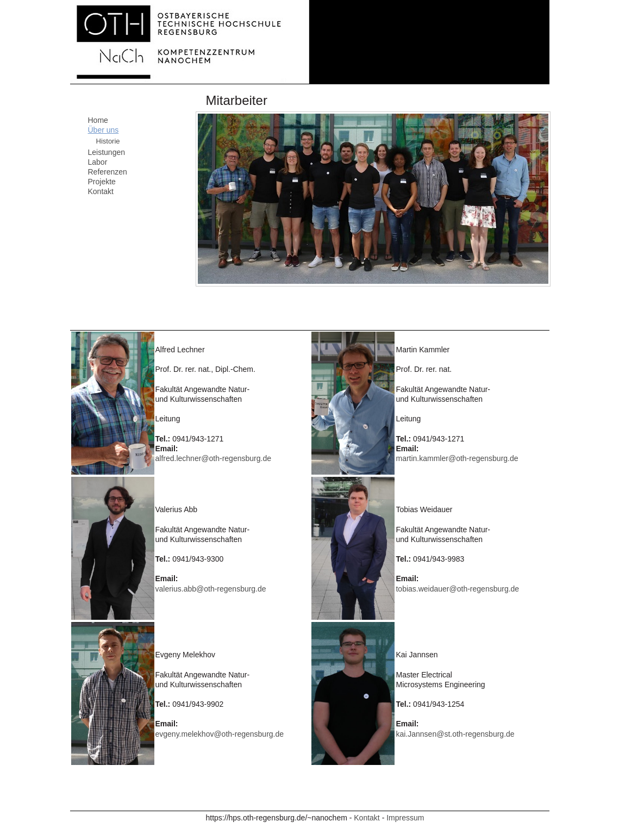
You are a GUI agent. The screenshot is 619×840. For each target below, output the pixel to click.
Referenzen (108, 172)
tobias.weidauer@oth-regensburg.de (457, 589)
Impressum (405, 818)
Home (98, 120)
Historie (108, 141)
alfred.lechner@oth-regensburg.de (213, 458)
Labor (98, 162)
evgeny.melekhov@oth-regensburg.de (220, 734)
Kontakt (101, 191)
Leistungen (107, 152)
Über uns (104, 130)
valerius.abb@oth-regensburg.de (211, 589)
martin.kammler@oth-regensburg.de (457, 458)
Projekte (102, 182)
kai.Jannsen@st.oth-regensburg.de (455, 734)
